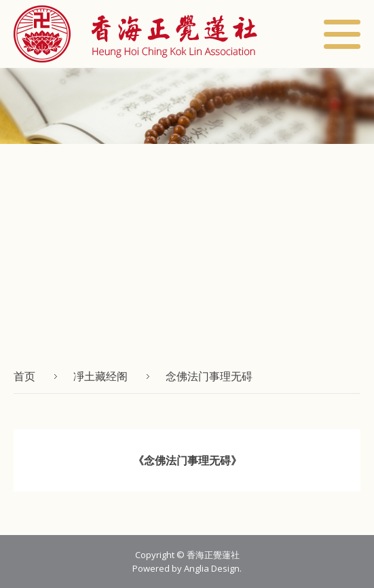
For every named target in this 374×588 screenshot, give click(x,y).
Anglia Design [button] (212, 568)
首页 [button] (24, 376)
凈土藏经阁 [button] (100, 376)
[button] (135, 34)
